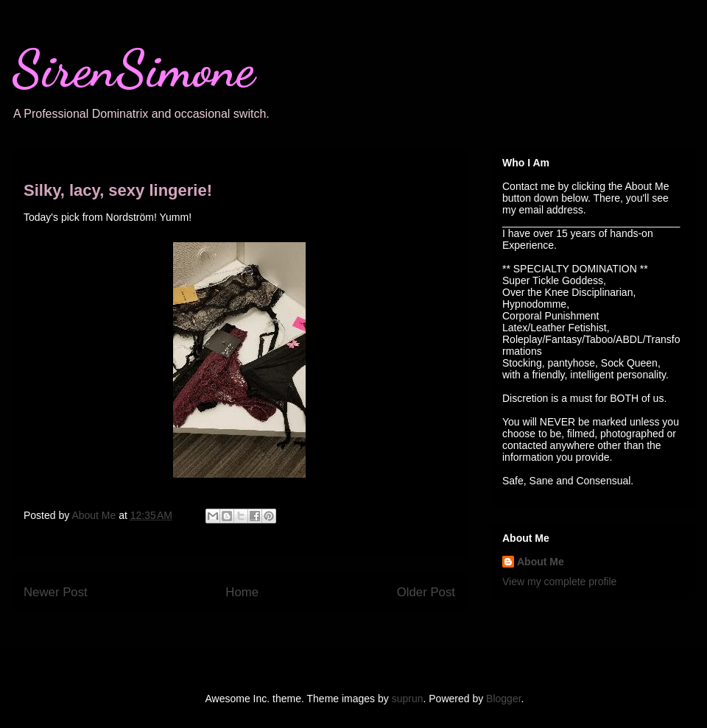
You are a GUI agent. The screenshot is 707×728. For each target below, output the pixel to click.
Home (242, 592)
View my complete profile (559, 582)
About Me (541, 562)
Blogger (503, 699)
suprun (408, 699)
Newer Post (56, 592)
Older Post (426, 592)
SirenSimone (133, 69)
